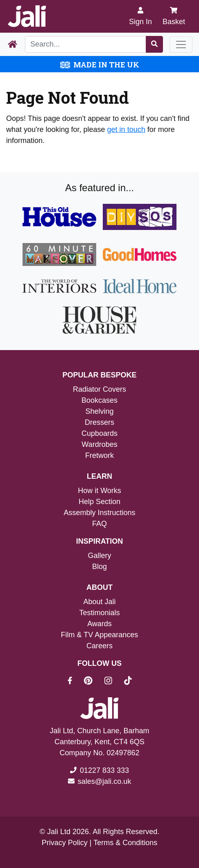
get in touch (126, 129)
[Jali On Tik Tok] (128, 682)
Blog (99, 567)
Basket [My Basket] (174, 16)
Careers (99, 646)
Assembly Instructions (99, 513)
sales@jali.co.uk (104, 781)
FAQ (99, 524)
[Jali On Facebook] (75, 682)
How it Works (99, 491)
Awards (99, 624)
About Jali (99, 602)
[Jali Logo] (27, 16)
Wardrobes (99, 444)
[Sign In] (140, 16)
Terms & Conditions (125, 843)
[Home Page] (12, 45)
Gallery (99, 556)
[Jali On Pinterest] (93, 682)
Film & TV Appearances (100, 635)
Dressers (99, 422)
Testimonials (99, 613)
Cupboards (99, 433)
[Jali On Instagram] (113, 682)
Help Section (99, 502)
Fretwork (99, 455)
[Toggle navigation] (181, 45)
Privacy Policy (65, 843)
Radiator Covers (99, 389)
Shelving (99, 411)
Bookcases (99, 400)
